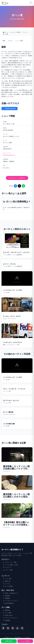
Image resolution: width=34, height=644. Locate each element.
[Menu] (31, 3)
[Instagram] (13, 628)
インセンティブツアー (11, 601)
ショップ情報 (19, 41)
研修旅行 (8, 598)
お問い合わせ (9, 615)
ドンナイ (25, 32)
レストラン (8, 567)
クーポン (8, 584)
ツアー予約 (8, 579)
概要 (4, 41)
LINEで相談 (9, 641)
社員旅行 (8, 596)
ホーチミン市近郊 (15, 32)
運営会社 (8, 610)
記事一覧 (8, 581)
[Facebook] (3, 628)
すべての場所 (9, 586)
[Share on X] (19, 186)
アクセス (10, 41)
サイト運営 (8, 613)
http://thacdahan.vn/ (9, 155)
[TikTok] (17, 628)
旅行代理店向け (10, 603)
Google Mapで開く (10, 108)
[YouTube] (22, 628)
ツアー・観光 (9, 570)
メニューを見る (25, 641)
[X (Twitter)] (8, 628)
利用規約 (8, 620)
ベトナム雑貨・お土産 (11, 565)
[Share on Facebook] (15, 186)
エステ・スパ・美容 (11, 562)
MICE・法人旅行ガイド (12, 593)
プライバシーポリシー (11, 618)
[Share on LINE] (23, 186)
